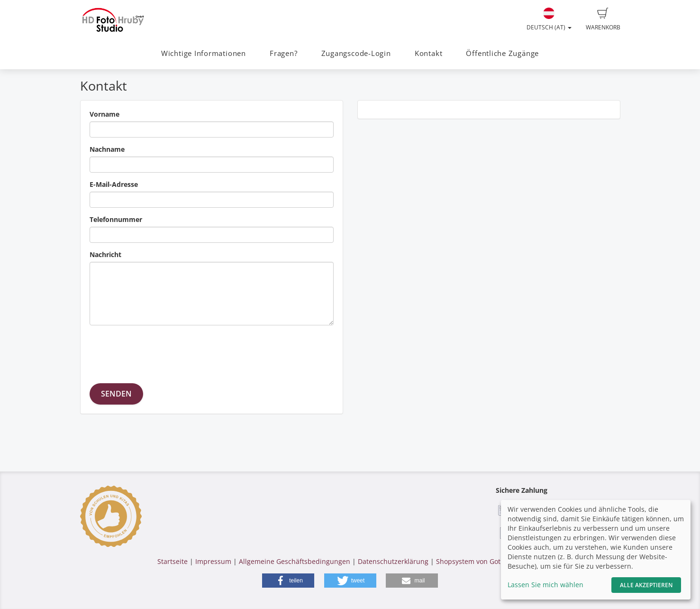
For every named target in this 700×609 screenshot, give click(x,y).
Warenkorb (603, 19)
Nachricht (105, 254)
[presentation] (162, 351)
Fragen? (283, 53)
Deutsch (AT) (549, 19)
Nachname (107, 149)
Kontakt (428, 53)
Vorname (105, 114)
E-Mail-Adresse (114, 184)
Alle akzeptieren (646, 585)
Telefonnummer (116, 219)
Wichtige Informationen (204, 53)
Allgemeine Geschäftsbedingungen (295, 561)
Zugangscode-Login (356, 53)
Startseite (173, 561)
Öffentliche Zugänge (502, 53)
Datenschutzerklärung (393, 561)
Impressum (213, 561)
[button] (288, 581)
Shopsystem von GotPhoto (477, 561)
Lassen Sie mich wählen (545, 585)
